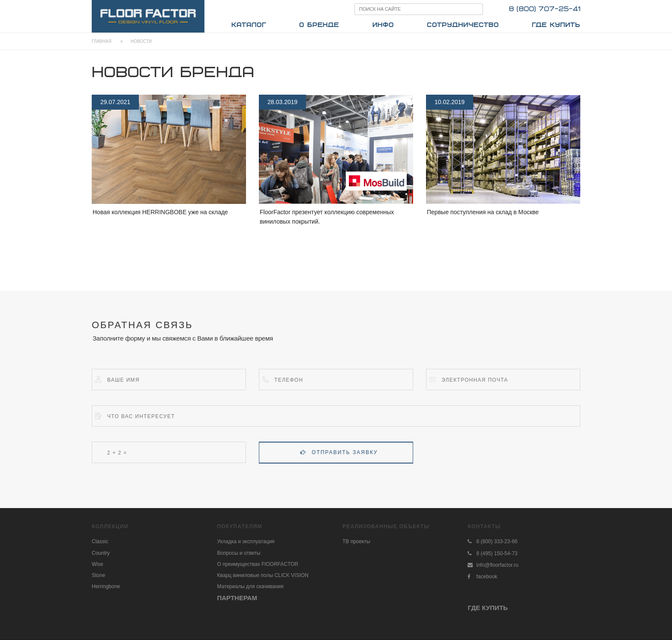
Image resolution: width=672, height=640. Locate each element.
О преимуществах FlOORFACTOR (258, 564)
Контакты (484, 526)
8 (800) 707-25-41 (544, 9)
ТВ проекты (356, 541)
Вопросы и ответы (239, 553)
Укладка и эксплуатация (246, 541)
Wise (97, 564)
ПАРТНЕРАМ (237, 598)
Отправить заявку (339, 452)
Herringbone (106, 586)
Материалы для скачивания (250, 586)
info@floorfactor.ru (497, 565)
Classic (100, 541)
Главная (102, 41)
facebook (487, 577)
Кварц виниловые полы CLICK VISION (263, 575)
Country (101, 553)
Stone (98, 575)
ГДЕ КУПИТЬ (487, 608)
